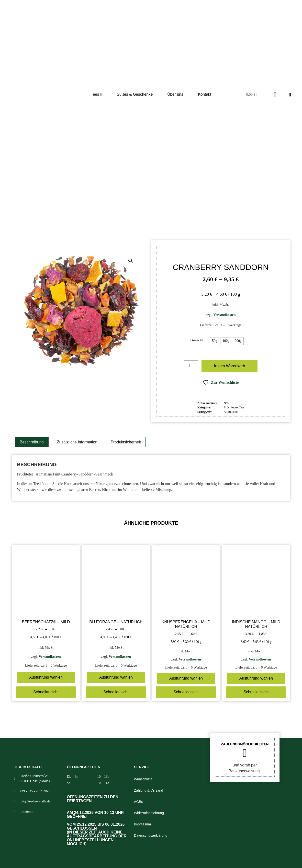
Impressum (142, 824)
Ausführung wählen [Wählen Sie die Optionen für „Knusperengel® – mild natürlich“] (186, 678)
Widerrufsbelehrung (149, 813)
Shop (124, 209)
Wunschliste (143, 779)
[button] (131, 261)
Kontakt (204, 94)
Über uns (175, 94)
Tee (134, 209)
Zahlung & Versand (149, 790)
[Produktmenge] (191, 366)
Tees (96, 94)
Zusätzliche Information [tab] (77, 442)
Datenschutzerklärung (151, 835)
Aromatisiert (232, 412)
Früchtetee (149, 209)
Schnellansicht (46, 692)
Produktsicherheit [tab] (126, 442)
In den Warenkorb (229, 366)
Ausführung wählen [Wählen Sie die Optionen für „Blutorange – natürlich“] (116, 677)
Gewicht (196, 340)
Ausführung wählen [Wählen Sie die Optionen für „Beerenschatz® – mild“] (46, 677)
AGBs (139, 802)
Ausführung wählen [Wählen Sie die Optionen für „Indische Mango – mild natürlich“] (256, 678)
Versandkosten (225, 315)
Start (112, 209)
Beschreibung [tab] (32, 442)
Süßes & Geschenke (135, 94)
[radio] (215, 341)
